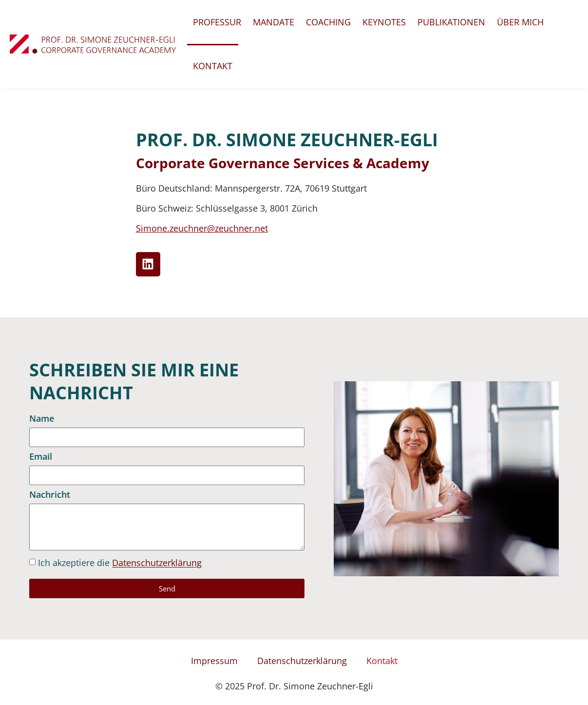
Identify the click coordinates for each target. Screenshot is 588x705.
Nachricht (50, 495)
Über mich (520, 22)
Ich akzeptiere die (120, 563)
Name (42, 419)
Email (41, 457)
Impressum (214, 661)
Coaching (328, 22)
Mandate (274, 22)
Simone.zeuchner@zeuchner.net (202, 228)
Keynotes (384, 22)
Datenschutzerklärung (157, 563)
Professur (217, 22)
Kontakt (213, 66)
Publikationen (451, 22)
